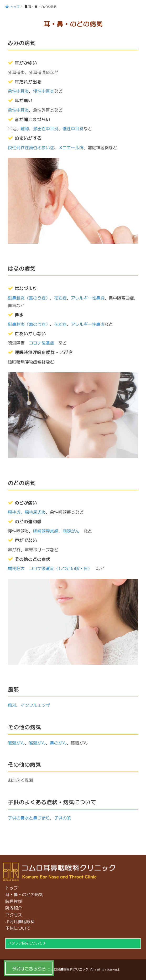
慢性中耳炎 (44, 91)
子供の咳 (62, 818)
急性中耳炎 (18, 91)
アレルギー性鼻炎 (88, 298)
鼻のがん (58, 743)
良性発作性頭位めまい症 (31, 148)
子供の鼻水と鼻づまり (29, 818)
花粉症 (60, 298)
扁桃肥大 (16, 568)
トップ (12, 888)
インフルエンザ (35, 705)
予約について (18, 928)
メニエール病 (71, 148)
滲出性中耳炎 (46, 129)
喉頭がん (37, 743)
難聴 (25, 129)
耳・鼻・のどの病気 (24, 894)
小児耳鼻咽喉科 (20, 922)
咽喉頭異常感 (46, 531)
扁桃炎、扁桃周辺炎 (27, 512)
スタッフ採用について (27, 943)
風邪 (12, 705)
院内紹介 (14, 908)
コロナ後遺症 (41, 343)
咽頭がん (71, 531)
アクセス (14, 915)
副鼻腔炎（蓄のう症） (29, 298)
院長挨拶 (14, 901)
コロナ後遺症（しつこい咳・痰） (60, 568)
